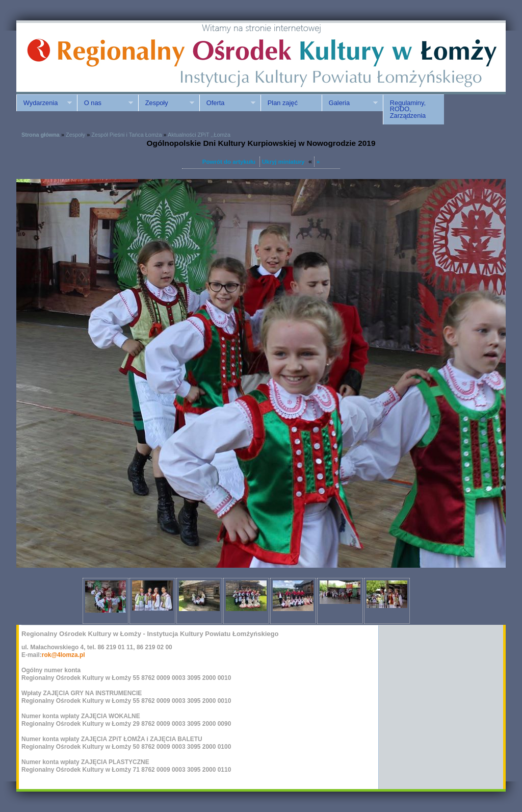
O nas (105, 103)
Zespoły (166, 103)
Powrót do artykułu (229, 162)
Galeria (350, 103)
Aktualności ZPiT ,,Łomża (199, 135)
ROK (103, 57)
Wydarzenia (44, 103)
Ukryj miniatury (283, 162)
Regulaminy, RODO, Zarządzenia (408, 109)
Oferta (227, 103)
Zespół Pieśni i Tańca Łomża (126, 135)
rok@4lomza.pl (63, 655)
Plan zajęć (283, 103)
